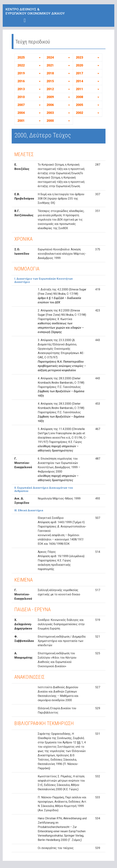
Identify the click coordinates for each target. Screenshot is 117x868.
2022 (21, 65)
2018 (50, 73)
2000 (50, 121)
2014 (79, 81)
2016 (21, 81)
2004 (21, 113)
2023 (79, 57)
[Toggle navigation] (25, 20)
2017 (79, 73)
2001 (21, 121)
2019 (21, 73)
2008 (79, 97)
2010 (21, 97)
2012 (50, 89)
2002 (79, 113)
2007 (21, 105)
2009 (50, 97)
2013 (21, 89)
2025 (21, 57)
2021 (50, 65)
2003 (50, 113)
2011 (79, 89)
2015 (50, 81)
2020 (79, 65)
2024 (50, 57)
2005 (79, 105)
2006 (50, 105)
